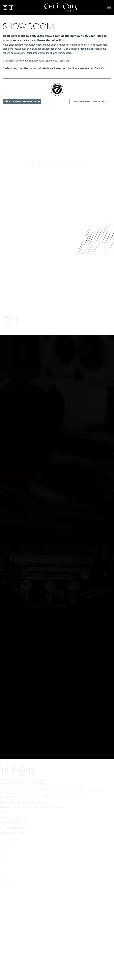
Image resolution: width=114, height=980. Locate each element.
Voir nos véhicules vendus (90, 101)
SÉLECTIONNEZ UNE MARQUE (20, 101)
